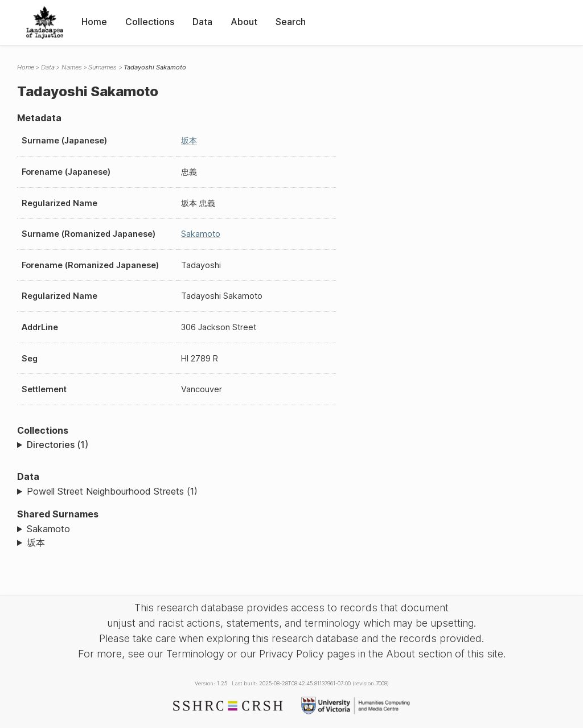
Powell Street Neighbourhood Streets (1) (112, 491)
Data (202, 22)
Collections (150, 22)
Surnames (102, 67)
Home (94, 22)
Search (291, 22)
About (244, 22)
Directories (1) (58, 445)
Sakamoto (201, 234)
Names (72, 67)
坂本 (189, 140)
